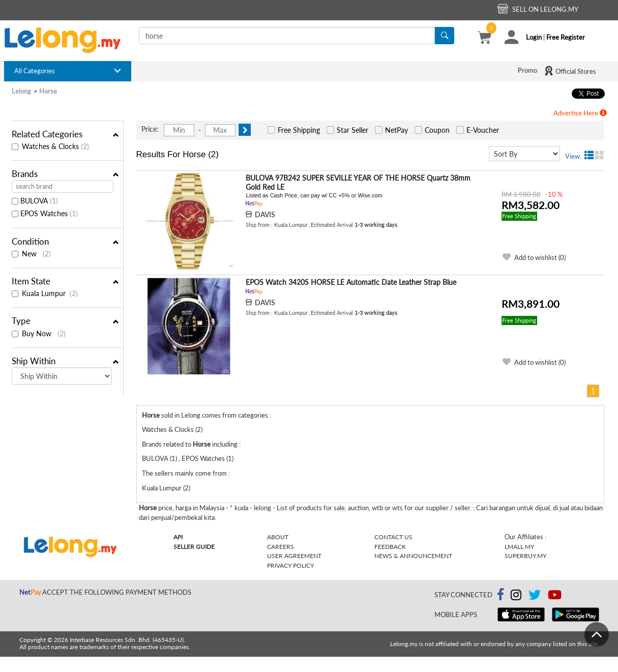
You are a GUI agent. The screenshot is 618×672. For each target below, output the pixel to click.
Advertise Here (580, 113)
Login (534, 37)
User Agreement (294, 556)
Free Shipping (299, 130)
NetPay (396, 130)
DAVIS (265, 214)
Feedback (390, 547)
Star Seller (352, 130)
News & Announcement (413, 556)
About (278, 537)
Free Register (566, 37)
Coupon (437, 130)
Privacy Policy (290, 565)
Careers (281, 547)
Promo (527, 70)
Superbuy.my (525, 556)
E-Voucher (483, 130)
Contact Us (393, 537)
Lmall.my (519, 547)
